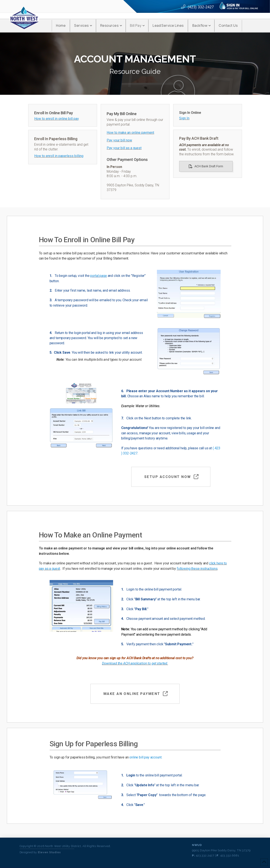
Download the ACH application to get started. (135, 663)
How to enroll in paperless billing (59, 156)
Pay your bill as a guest (124, 148)
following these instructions (197, 569)
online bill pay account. (146, 757)
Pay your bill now (119, 140)
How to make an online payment (130, 133)
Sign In (184, 118)
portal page (98, 276)
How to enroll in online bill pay (57, 119)
